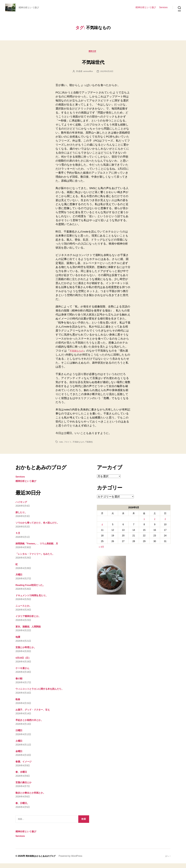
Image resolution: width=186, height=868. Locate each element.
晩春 (18, 704)
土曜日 (20, 745)
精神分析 (93, 56)
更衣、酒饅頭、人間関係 (30, 631)
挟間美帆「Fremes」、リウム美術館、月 (40, 548)
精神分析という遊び (146, 9)
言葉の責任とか (25, 787)
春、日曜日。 (24, 808)
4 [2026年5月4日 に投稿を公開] (102, 529)
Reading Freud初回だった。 (33, 590)
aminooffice (88, 76)
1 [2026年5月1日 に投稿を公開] (144, 524)
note (61, 446)
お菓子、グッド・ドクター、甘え (36, 714)
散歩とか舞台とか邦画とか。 (33, 797)
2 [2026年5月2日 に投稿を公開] (155, 524)
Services (163, 9)
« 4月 (101, 551)
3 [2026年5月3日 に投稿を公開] (165, 524)
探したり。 (22, 517)
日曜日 (20, 735)
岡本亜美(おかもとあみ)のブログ (42, 861)
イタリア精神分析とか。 (31, 621)
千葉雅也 (91, 446)
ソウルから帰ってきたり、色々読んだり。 (42, 527)
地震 (18, 641)
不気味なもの (78, 355)
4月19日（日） (24, 662)
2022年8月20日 (107, 76)
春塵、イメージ (25, 766)
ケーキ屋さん (24, 673)
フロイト (68, 446)
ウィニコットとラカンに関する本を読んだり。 (45, 694)
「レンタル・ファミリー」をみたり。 (39, 558)
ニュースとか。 (25, 610)
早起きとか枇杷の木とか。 (32, 725)
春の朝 (20, 683)
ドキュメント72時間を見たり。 (35, 600)
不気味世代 (93, 66)
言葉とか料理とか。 (28, 652)
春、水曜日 (22, 777)
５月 (18, 538)
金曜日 (20, 756)
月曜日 (20, 579)
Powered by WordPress (74, 861)
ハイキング (23, 507)
